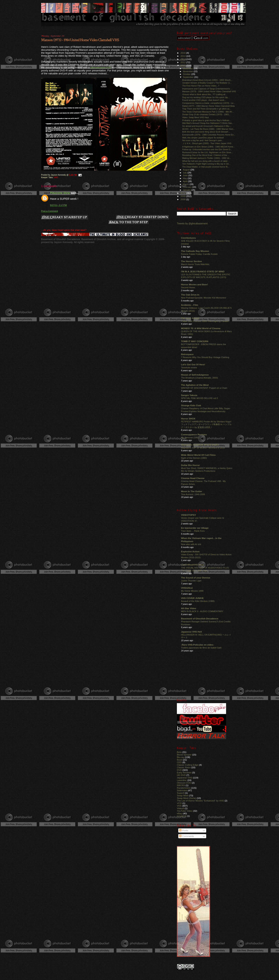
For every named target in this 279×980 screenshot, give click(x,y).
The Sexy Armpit (190, 318)
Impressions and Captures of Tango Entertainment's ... (207, 89)
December (188, 68)
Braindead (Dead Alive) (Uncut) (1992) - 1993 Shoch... (207, 80)
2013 (183, 59)
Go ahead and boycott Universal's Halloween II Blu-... (207, 126)
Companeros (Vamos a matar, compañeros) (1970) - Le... (209, 103)
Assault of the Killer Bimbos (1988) (198, 601)
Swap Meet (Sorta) (187, 798)
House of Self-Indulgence (195, 375)
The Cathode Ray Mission (195, 251)
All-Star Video (189, 608)
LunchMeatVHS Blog (192, 565)
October (187, 74)
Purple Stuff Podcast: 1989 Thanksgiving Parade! (205, 321)
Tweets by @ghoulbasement (192, 224)
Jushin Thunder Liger (191, 581)
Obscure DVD (184, 783)
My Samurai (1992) (190, 437)
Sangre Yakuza (189, 395)
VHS (56, 177)
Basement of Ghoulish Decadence (200, 618)
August (187, 170)
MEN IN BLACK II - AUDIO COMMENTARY (202, 611)
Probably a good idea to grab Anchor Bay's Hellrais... (206, 120)
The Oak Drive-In (190, 295)
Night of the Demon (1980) (194, 458)
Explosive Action (190, 551)
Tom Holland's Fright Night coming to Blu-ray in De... (206, 164)
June (186, 175)
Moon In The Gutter (192, 491)
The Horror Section (191, 261)
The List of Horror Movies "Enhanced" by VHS (200, 801)
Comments (186, 836)
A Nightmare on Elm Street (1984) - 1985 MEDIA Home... (209, 147)
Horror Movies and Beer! (194, 284)
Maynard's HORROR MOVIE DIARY (200, 445)
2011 (183, 65)
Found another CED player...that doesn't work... (204, 100)
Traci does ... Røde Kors (193, 531)
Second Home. (188, 287)
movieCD (182, 816)
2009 (183, 196)
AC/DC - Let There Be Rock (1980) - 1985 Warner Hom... (209, 129)
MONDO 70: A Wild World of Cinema (201, 328)
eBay (180, 813)
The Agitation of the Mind (195, 385)
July (185, 173)
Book (180, 760)
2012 (183, 62)
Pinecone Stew (60, 193)
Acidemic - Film (190, 305)
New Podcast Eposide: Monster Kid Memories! (204, 298)
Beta (179, 752)
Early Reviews (184, 772)
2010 (183, 193)
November (188, 71)
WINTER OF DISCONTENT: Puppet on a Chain (204, 388)
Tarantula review (189, 367)
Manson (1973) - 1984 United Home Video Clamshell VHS (80, 40)
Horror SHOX (188, 419)
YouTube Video (185, 811)
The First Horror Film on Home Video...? (201, 86)
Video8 (180, 808)
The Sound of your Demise (196, 578)
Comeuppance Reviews (194, 434)
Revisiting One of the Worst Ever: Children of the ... (206, 155)
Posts (184, 831)
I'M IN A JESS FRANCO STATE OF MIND (203, 271)
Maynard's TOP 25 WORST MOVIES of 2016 (203, 448)
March (186, 184)
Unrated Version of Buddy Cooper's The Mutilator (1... (207, 83)
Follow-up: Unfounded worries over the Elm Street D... (207, 149)
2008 (183, 199)
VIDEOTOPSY (188, 515)
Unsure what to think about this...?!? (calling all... (205, 94)
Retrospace (187, 354)
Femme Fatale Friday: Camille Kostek (199, 254)
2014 (183, 56)
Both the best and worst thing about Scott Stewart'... (206, 132)
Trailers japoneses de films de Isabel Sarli (201, 648)
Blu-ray (181, 757)
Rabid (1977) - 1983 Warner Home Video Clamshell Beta (208, 106)
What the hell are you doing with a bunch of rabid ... (206, 161)
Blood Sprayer (184, 755)
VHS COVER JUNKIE (192, 598)
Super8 (181, 793)
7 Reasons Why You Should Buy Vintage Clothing (205, 357)
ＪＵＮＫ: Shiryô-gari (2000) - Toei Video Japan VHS (207, 143)
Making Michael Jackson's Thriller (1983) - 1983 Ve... (207, 158)
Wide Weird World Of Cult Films (198, 455)
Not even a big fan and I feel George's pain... (203, 140)
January (187, 190)
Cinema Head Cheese (193, 478)
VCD (179, 803)
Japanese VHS (185, 778)
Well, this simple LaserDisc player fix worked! (203, 138)
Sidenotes (182, 790)
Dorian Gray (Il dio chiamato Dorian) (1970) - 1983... (206, 114)
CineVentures (188, 238)
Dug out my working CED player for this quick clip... (206, 97)
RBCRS (181, 785)
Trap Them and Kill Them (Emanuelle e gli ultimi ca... (207, 109)
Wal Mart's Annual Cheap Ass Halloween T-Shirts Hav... (208, 123)
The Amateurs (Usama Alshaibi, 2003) (199, 378)
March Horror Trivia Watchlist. (195, 264)
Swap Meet (183, 795)
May (185, 178)
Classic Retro (184, 767)
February (188, 187)
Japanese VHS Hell (191, 632)
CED (179, 762)
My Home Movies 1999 (192, 591)
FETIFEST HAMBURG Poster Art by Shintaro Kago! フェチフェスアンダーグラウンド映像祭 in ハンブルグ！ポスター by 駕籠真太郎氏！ (206, 424)
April (185, 181)
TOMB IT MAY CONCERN (195, 341)
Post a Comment (49, 211)
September (189, 77)
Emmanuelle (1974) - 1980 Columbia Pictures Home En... (209, 135)
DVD (179, 770)
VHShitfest (187, 588)
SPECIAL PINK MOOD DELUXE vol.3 (200, 398)
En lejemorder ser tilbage (195, 528)
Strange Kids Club (191, 405)
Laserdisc (182, 780)
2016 (183, 53)
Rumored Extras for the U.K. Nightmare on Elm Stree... (208, 152)
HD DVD (181, 775)
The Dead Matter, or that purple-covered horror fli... (206, 167)
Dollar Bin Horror (190, 465)
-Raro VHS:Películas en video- (197, 645)
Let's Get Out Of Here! (193, 364)
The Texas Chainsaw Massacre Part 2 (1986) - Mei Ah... (208, 112)
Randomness (184, 788)
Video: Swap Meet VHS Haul (195, 117)
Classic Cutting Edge (188, 765)
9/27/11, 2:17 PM (58, 205)
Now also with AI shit (191, 544)
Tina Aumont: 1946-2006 (193, 494)
